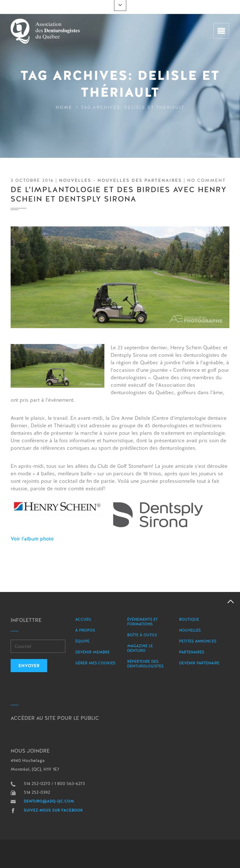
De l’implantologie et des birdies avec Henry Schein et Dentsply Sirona (119, 194)
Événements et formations (142, 622)
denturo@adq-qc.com (49, 801)
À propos (85, 630)
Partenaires (192, 652)
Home (64, 107)
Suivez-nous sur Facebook (53, 810)
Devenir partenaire (199, 663)
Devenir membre (92, 652)
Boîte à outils (142, 635)
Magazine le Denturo (140, 648)
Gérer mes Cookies (95, 663)
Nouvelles (75, 180)
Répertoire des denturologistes (145, 664)
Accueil (83, 619)
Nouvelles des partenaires (140, 180)
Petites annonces (198, 641)
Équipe (82, 641)
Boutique (189, 619)
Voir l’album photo (32, 539)
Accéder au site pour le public (55, 718)
